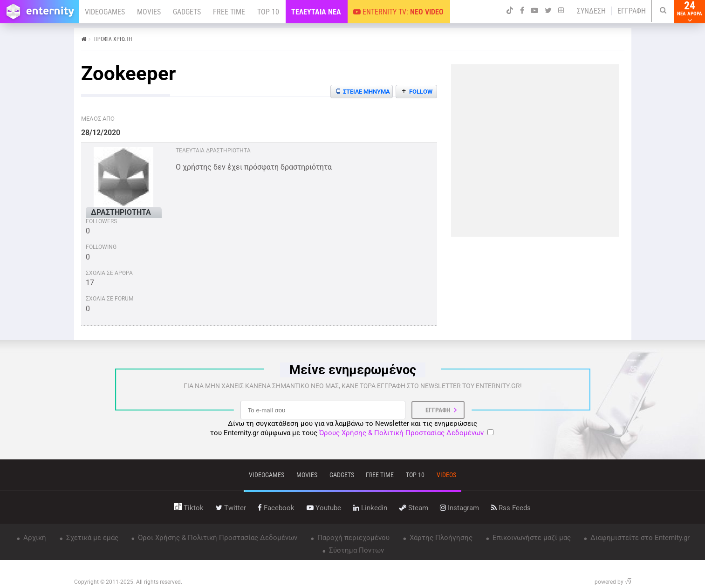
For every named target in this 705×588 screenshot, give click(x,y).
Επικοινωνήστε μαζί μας (531, 538)
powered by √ (613, 582)
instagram (459, 508)
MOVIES (149, 12)
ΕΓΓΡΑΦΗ (632, 11)
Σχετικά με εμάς (91, 538)
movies (307, 475)
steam (414, 508)
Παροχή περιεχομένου (352, 538)
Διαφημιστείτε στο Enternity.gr (639, 538)
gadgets (342, 475)
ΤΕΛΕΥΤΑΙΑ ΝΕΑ (316, 12)
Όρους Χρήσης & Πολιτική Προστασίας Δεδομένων (401, 433)
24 (690, 12)
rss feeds (511, 508)
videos (446, 475)
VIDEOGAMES (105, 12)
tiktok (189, 508)
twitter (231, 508)
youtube (324, 508)
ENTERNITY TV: (398, 12)
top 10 (415, 475)
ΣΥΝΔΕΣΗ (591, 11)
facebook (276, 508)
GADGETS (187, 12)
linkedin (370, 508)
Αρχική (34, 538)
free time (380, 475)
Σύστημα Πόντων (356, 550)
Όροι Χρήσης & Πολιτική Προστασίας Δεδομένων (217, 538)
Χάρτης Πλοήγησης (440, 538)
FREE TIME (229, 12)
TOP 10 (268, 12)
